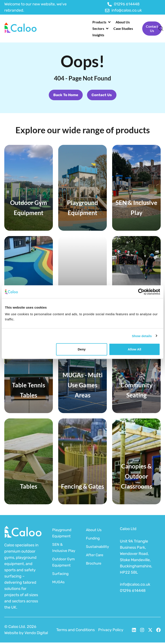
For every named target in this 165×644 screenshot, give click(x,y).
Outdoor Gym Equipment (62, 573)
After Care (95, 556)
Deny (82, 349)
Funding (93, 540)
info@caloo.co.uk (135, 586)
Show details (142, 336)
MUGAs (59, 596)
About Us (94, 531)
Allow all (134, 349)
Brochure (94, 565)
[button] (102, 22)
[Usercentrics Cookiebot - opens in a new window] (141, 292)
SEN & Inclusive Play (60, 552)
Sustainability (97, 548)
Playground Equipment (63, 534)
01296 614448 (133, 592)
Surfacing (61, 588)
